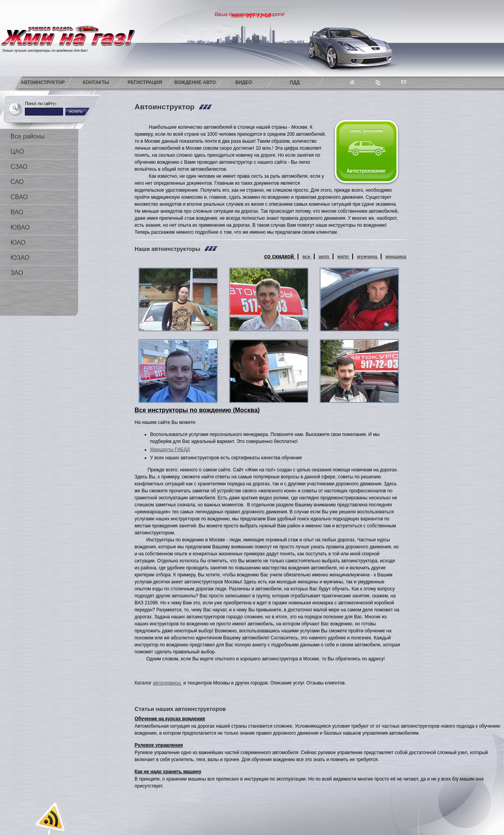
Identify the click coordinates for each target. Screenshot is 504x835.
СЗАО (19, 167)
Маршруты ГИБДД (170, 450)
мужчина (368, 257)
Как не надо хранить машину (168, 772)
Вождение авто (195, 82)
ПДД (295, 82)
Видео (244, 82)
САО (17, 182)
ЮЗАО (20, 258)
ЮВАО (20, 227)
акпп (325, 257)
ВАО (17, 212)
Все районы (28, 136)
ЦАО (17, 151)
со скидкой (280, 256)
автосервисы (167, 683)
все (307, 257)
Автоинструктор (43, 82)
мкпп (344, 257)
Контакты (96, 82)
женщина (396, 257)
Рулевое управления (159, 745)
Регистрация (145, 82)
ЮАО (18, 242)
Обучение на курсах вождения (170, 719)
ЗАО (17, 273)
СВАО (19, 197)
